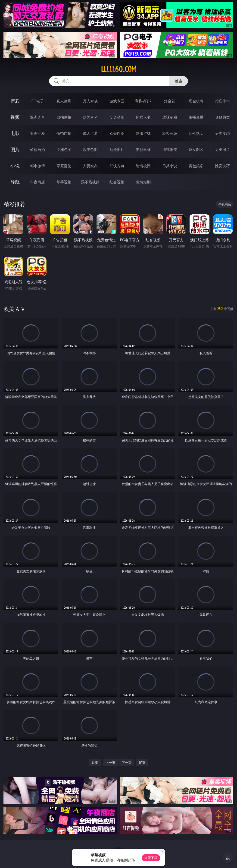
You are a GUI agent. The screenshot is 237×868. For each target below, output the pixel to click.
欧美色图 (90, 150)
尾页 (142, 763)
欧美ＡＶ (90, 117)
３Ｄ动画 (117, 117)
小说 (15, 166)
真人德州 (64, 101)
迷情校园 (143, 166)
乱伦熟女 (196, 133)
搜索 (179, 81)
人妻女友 (90, 166)
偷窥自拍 (37, 150)
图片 (15, 149)
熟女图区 (196, 150)
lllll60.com (118, 69)
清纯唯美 (170, 150)
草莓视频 (64, 182)
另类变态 (222, 133)
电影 (15, 133)
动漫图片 (117, 150)
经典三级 (170, 133)
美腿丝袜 (143, 150)
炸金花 (170, 101)
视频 (15, 117)
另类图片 (222, 150)
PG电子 (37, 101)
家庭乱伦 (64, 166)
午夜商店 (37, 182)
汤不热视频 (90, 182)
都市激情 (37, 166)
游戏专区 (117, 101)
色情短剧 (143, 182)
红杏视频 (117, 182)
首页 (95, 763)
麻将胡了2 (143, 101)
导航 (15, 182)
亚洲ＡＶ (37, 117)
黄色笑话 (196, 166)
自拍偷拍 (64, 117)
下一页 (127, 763)
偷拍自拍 (64, 133)
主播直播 (196, 117)
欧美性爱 (117, 133)
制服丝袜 (143, 133)
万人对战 (90, 101)
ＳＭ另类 (222, 117)
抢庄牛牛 (222, 101)
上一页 (110, 763)
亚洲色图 (64, 150)
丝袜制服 (170, 117)
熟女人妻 (143, 117)
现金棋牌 (196, 101)
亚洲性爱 (37, 133)
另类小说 (170, 166)
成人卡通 (90, 133)
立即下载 (151, 858)
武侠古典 (117, 166)
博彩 (15, 101)
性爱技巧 (222, 166)
